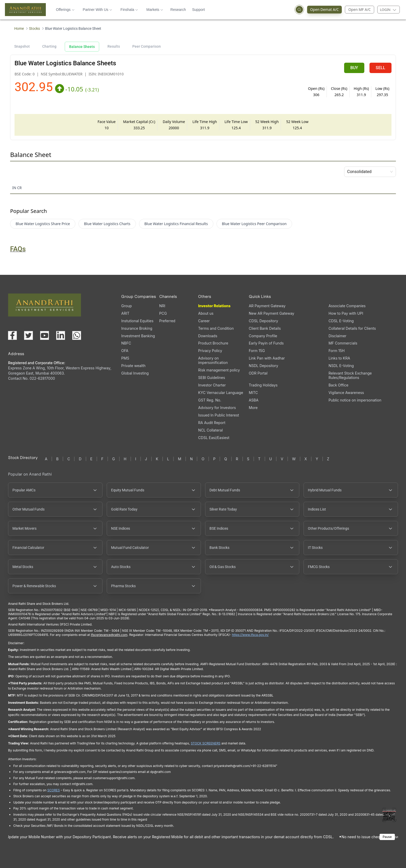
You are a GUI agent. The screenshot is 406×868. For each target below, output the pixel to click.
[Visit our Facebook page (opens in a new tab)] (12, 335)
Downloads (208, 336)
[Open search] (299, 10)
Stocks (34, 28)
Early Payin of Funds (266, 343)
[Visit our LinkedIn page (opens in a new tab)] (61, 335)
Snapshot (22, 46)
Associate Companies (347, 306)
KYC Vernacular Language (221, 393)
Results (114, 46)
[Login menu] (389, 10)
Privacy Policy (210, 351)
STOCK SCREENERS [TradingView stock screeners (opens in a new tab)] (206, 743)
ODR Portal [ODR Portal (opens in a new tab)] (258, 373)
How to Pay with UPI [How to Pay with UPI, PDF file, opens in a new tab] (346, 313)
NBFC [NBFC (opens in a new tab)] (126, 343)
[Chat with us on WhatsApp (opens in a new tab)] (77, 335)
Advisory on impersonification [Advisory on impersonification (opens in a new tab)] (213, 360)
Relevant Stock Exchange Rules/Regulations (350, 375)
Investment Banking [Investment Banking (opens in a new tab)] (138, 336)
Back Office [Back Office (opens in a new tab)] (339, 385)
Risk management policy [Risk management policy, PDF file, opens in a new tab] (219, 370)
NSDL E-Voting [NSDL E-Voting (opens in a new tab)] (341, 366)
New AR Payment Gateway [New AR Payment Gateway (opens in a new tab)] (272, 313)
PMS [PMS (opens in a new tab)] (125, 358)
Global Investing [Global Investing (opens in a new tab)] (135, 373)
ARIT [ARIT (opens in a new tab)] (125, 313)
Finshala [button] (129, 10)
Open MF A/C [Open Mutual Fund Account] (359, 9)
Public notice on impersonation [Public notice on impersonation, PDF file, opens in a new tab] (355, 400)
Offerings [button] (65, 10)
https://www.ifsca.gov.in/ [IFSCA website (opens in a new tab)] (250, 635)
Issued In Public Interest (219, 415)
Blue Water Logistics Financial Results (176, 224)
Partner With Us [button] (98, 10)
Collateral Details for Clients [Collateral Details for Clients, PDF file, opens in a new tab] (352, 328)
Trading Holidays (263, 385)
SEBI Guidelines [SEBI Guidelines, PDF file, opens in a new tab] (212, 378)
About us (206, 313)
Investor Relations (214, 306)
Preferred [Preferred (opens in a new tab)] (167, 321)
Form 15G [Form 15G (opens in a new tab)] (257, 351)
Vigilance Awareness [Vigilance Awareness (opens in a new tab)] (346, 393)
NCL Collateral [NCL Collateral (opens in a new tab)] (210, 430)
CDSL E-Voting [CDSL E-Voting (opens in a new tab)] (341, 321)
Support (198, 10)
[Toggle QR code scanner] (389, 815)
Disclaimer (338, 336)
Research (178, 10)
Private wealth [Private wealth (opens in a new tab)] (133, 366)
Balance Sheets (82, 47)
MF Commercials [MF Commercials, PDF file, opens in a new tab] (343, 343)
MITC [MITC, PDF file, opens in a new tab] (253, 393)
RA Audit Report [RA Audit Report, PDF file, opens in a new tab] (212, 423)
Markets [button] (155, 10)
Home (19, 28)
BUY (354, 68)
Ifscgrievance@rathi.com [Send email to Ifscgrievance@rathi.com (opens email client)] (109, 635)
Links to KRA (339, 358)
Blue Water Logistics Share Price (43, 224)
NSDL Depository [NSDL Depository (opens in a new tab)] (264, 366)
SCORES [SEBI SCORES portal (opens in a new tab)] (54, 790)
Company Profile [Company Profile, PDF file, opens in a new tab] (263, 336)
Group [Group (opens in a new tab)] (126, 306)
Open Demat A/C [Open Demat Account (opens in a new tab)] (323, 10)
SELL (380, 68)
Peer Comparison (147, 46)
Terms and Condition (216, 328)
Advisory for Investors (217, 408)
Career (204, 321)
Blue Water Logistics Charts (107, 224)
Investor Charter (212, 385)
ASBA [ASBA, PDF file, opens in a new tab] (254, 400)
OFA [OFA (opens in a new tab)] (125, 351)
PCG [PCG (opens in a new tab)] (163, 313)
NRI (162, 306)
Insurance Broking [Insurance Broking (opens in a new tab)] (137, 328)
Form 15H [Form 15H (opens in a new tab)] (337, 351)
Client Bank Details (265, 328)
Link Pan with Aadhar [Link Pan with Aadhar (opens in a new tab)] (267, 358)
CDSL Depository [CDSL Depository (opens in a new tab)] (263, 321)
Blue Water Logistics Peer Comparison (254, 224)
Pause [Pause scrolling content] (387, 837)
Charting (49, 46)
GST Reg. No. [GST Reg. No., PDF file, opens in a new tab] (210, 400)
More (253, 408)
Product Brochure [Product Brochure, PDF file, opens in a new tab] (213, 343)
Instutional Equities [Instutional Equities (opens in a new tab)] (137, 321)
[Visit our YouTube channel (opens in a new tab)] (45, 335)
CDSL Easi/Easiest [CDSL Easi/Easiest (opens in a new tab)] (214, 438)
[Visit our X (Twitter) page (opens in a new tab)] (28, 335)
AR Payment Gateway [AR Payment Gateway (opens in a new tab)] (267, 306)
